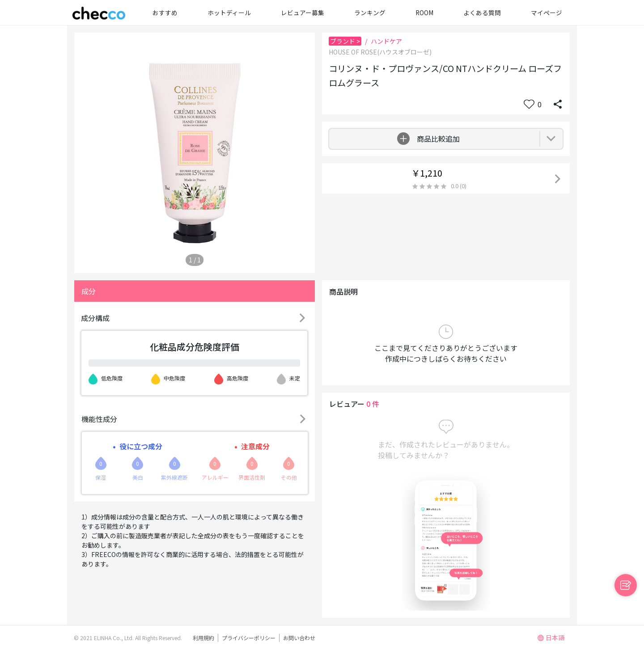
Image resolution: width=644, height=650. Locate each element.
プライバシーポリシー (249, 638)
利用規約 (203, 638)
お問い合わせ (299, 638)
